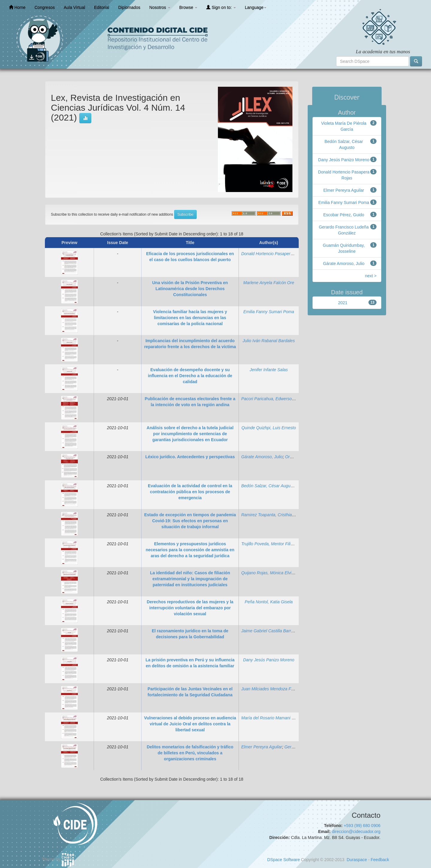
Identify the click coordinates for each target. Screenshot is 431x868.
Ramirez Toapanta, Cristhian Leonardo (277, 515)
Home (17, 7)
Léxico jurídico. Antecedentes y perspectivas (190, 457)
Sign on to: (221, 7)
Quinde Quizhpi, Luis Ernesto (269, 428)
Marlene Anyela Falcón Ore (269, 283)
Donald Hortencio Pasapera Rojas (273, 254)
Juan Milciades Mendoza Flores (271, 689)
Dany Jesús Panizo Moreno (269, 660)
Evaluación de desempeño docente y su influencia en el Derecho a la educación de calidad (190, 376)
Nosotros (160, 7)
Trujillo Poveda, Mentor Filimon (270, 544)
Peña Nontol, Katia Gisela (269, 602)
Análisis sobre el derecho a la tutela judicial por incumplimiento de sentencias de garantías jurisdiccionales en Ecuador (190, 434)
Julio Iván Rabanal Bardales (269, 341)
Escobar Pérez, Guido (344, 215)
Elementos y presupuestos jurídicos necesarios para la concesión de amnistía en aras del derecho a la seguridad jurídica (190, 550)
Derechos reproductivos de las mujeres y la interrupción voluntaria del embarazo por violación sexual (190, 608)
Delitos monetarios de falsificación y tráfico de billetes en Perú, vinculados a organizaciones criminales (190, 753)
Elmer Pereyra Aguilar (262, 747)
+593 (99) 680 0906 (362, 826)
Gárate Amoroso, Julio (262, 457)
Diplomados (129, 7)
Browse (188, 7)
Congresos (45, 7)
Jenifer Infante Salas (269, 370)
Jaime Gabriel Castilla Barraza (270, 631)
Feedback (380, 860)
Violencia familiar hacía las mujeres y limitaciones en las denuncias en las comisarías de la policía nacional (190, 318)
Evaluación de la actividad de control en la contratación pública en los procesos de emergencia (190, 492)
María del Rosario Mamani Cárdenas (276, 718)
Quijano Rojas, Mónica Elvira (268, 573)
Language (256, 7)
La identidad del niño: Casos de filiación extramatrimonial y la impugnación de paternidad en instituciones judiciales (190, 579)
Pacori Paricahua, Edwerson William (275, 399)
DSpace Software (284, 860)
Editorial (102, 7)
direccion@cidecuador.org (356, 832)
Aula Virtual (74, 7)
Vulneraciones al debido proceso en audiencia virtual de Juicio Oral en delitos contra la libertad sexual (190, 724)
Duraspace (357, 860)
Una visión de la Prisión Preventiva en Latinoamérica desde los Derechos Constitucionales (190, 289)
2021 (343, 303)
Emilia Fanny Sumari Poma (269, 312)
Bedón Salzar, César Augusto (269, 486)
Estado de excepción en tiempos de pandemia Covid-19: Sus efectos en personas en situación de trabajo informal (190, 521)
